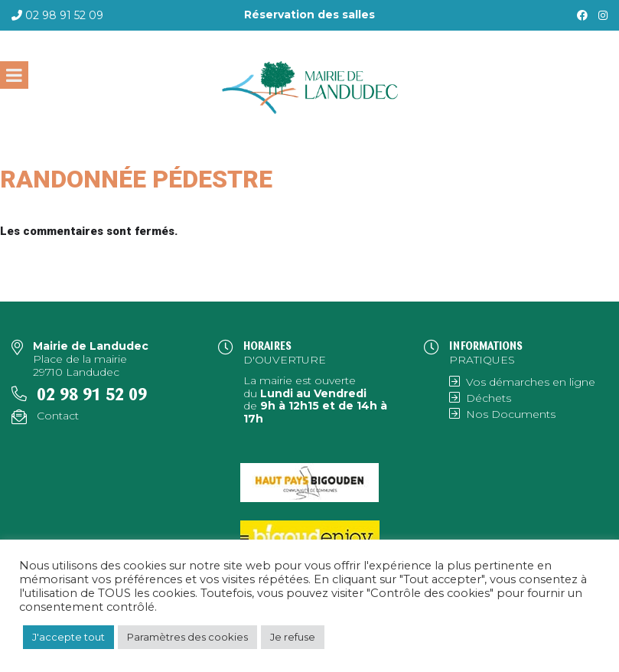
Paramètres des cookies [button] (187, 637)
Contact (58, 416)
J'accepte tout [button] (68, 637)
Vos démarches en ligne (531, 382)
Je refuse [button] (293, 637)
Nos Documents (511, 414)
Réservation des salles (309, 15)
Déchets (489, 398)
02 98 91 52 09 (64, 15)
